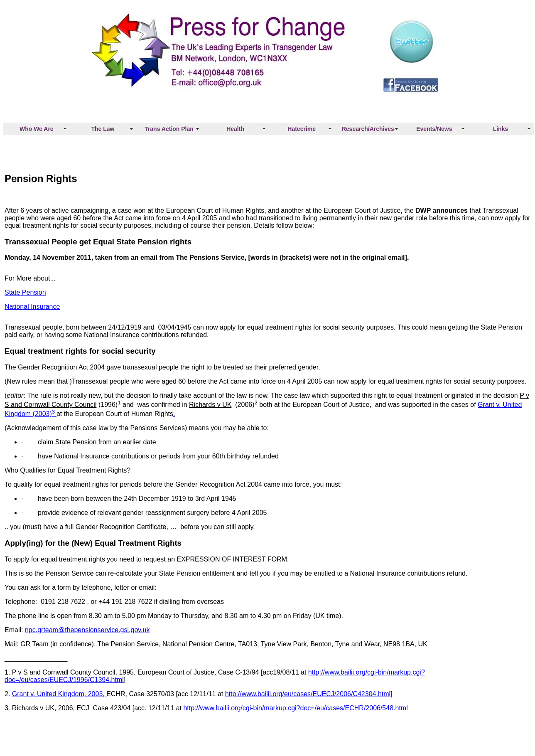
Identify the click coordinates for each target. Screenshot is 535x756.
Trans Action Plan (169, 129)
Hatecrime (302, 129)
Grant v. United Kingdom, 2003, (59, 694)
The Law (103, 129)
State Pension (25, 292)
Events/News (434, 129)
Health (235, 129)
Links (501, 129)
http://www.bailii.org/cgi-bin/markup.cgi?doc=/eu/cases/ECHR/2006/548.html (295, 708)
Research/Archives (368, 129)
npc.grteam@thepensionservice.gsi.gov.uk (87, 630)
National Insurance (32, 307)
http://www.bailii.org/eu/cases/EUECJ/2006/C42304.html (308, 694)
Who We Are (37, 129)
